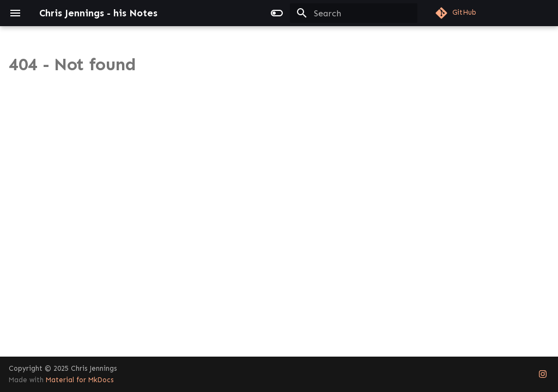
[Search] (354, 13)
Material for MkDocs (80, 380)
